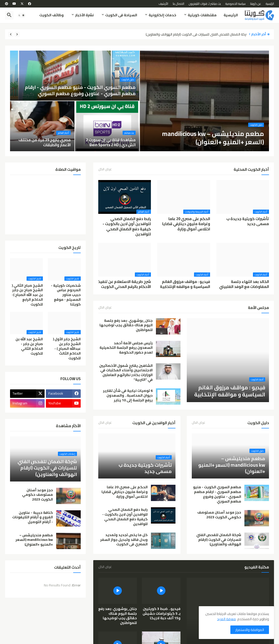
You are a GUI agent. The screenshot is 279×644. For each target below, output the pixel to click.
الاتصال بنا (178, 4)
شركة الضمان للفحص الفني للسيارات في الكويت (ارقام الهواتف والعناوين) (195, 34)
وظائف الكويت (52, 15)
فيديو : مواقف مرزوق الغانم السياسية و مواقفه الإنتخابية (185, 284)
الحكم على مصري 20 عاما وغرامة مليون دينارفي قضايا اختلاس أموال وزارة (186, 224)
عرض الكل (105, 170)
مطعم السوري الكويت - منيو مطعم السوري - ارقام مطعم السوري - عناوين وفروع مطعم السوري (217, 494)
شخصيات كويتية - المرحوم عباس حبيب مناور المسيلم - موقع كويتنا (66, 295)
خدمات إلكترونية (162, 15)
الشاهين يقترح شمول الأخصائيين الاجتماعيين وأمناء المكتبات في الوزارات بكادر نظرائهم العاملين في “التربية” (126, 373)
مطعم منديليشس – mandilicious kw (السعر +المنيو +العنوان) (34, 540)
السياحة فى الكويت (121, 15)
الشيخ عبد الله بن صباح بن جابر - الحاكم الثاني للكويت (29, 346)
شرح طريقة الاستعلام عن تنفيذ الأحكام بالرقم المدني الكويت (125, 284)
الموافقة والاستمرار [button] (250, 630)
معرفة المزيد (226, 619)
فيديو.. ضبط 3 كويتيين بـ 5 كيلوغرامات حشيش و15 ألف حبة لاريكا (162, 614)
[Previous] (17, 34)
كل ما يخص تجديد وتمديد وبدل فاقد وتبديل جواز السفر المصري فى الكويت (124, 540)
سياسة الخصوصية (236, 4)
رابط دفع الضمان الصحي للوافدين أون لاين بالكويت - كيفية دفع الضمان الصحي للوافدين (127, 226)
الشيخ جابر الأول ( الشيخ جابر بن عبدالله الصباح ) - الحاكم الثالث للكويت (67, 349)
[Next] (11, 34)
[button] (22, 15)
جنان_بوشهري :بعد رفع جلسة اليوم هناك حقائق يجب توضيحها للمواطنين (126, 325)
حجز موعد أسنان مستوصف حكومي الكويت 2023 (219, 515)
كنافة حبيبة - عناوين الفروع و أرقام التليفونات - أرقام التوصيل (33, 517)
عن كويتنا (256, 4)
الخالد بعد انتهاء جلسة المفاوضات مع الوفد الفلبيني (244, 284)
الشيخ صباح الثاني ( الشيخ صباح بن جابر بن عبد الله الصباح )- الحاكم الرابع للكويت (27, 295)
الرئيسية (270, 4)
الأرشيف (163, 4)
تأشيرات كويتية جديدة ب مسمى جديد (248, 221)
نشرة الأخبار (84, 15)
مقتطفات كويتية (202, 15)
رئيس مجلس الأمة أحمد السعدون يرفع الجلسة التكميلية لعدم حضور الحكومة (126, 348)
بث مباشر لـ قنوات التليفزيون (205, 4)
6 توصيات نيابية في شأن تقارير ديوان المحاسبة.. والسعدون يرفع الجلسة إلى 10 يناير (128, 395)
